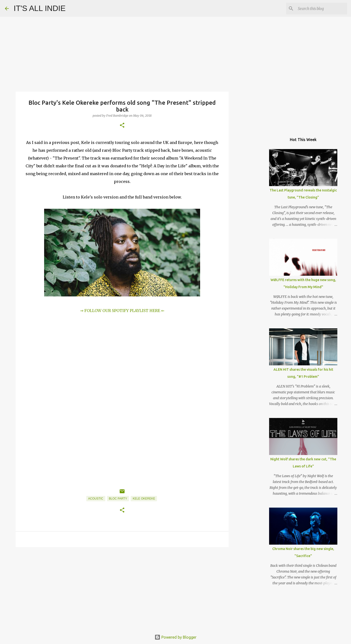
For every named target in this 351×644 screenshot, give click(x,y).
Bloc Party (118, 499)
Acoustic (96, 499)
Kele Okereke (144, 499)
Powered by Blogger (175, 637)
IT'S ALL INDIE (40, 8)
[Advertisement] (122, 588)
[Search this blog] (322, 9)
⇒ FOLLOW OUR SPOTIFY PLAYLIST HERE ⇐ (122, 311)
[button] (122, 126)
